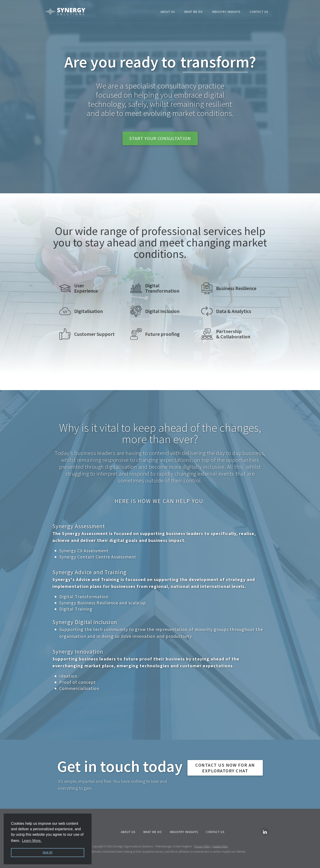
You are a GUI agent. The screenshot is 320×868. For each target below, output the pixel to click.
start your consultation (160, 138)
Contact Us (259, 12)
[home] (66, 11)
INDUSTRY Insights (184, 832)
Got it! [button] (48, 852)
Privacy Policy (202, 846)
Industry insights (226, 12)
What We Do (194, 12)
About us (128, 832)
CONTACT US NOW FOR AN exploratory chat (225, 768)
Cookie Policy (220, 846)
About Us (168, 12)
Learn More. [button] (32, 841)
